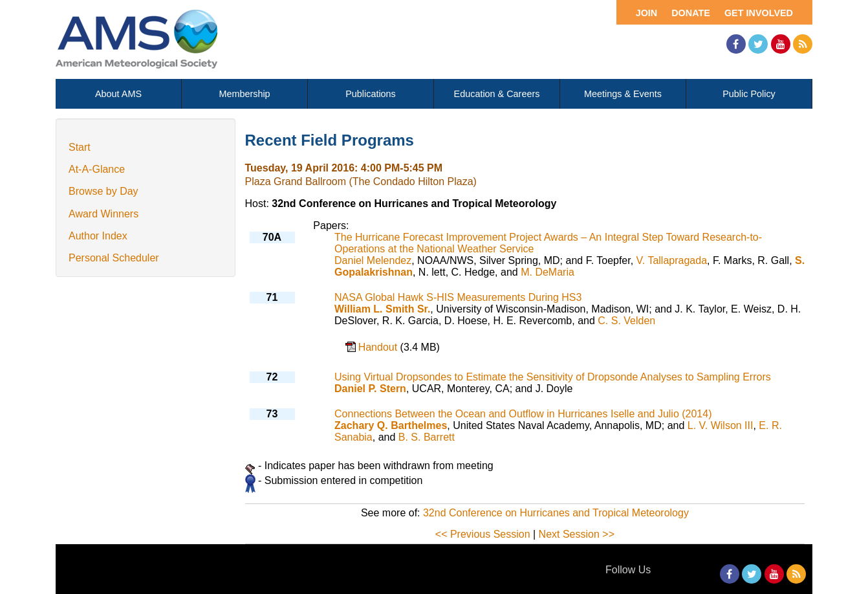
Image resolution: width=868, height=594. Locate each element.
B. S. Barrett (427, 437)
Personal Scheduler (114, 258)
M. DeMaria (548, 272)
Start (80, 147)
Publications (371, 94)
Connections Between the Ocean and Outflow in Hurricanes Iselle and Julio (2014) (523, 414)
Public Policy (749, 94)
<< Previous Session (483, 534)
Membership (244, 94)
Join (647, 13)
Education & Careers (497, 94)
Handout (379, 347)
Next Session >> (577, 534)
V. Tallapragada (672, 260)
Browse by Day (103, 191)
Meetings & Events (623, 94)
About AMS (118, 94)
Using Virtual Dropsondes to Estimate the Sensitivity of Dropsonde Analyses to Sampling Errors (553, 377)
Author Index (98, 236)
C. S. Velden (626, 321)
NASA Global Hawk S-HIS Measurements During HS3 (458, 297)
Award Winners (103, 214)
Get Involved (759, 13)
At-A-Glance (97, 169)
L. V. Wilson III (721, 425)
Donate (691, 13)
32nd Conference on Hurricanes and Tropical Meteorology (556, 513)
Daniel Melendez (373, 260)
